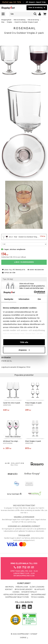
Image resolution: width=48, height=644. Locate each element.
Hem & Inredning (20, 20)
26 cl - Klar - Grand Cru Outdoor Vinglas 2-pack (24, 237)
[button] (45, 14)
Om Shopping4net (39, 595)
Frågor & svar (22, 587)
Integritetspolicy (29, 592)
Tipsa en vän (9, 273)
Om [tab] (39, 299)
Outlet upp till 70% (12, 2)
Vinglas (9, 22)
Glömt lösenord (37, 587)
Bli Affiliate (40, 590)
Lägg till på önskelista (14, 270)
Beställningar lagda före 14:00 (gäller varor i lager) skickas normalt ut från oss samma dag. (24, 519)
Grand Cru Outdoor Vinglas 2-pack (26, 22)
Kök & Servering (33, 20)
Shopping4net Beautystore (17, 597)
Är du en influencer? (24, 590)
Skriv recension (36, 270)
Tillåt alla (24, 342)
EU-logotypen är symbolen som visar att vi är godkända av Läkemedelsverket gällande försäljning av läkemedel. (24, 529)
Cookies (16, 592)
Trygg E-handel (38, 597)
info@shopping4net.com (24, 576)
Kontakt (9, 590)
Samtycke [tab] (9, 299)
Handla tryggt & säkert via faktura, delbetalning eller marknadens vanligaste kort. (24, 540)
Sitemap (34, 634)
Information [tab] (24, 299)
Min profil (10, 587)
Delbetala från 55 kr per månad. (14, 257)
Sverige (24, 638)
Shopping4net (6, 20)
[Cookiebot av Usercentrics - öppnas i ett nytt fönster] (34, 292)
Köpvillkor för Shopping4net (16, 595)
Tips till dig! (8, 279)
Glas (3, 22)
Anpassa (24, 350)
